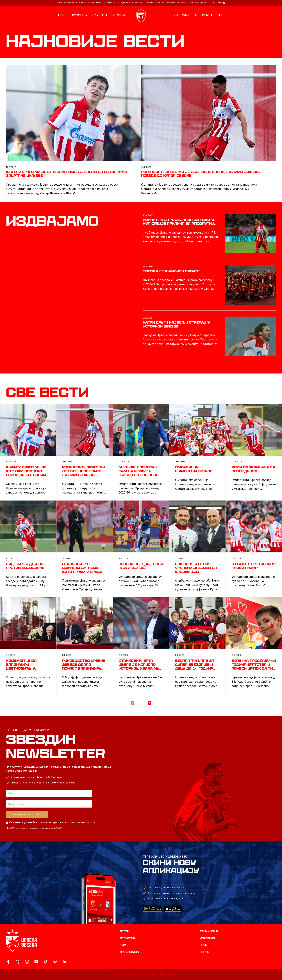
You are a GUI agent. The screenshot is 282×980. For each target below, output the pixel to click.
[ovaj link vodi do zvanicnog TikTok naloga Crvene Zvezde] (46, 962)
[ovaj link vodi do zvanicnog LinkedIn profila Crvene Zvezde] (64, 962)
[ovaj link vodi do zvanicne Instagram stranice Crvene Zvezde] (27, 962)
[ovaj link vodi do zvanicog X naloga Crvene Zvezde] (18, 962)
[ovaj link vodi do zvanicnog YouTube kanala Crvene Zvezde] (36, 962)
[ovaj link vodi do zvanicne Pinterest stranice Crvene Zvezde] (55, 962)
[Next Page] (149, 703)
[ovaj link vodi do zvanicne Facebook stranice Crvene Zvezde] (8, 962)
